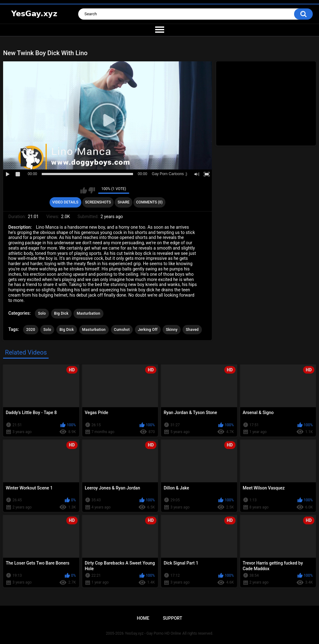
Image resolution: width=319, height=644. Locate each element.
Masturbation (88, 313)
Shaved (192, 330)
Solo (42, 313)
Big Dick (61, 313)
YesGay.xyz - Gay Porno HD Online (153, 633)
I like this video (84, 190)
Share (123, 202)
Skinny (172, 330)
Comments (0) (149, 202)
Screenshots (98, 202)
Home (143, 618)
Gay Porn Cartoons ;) (169, 174)
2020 (31, 330)
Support (173, 618)
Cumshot (122, 330)
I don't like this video (92, 190)
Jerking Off (148, 330)
